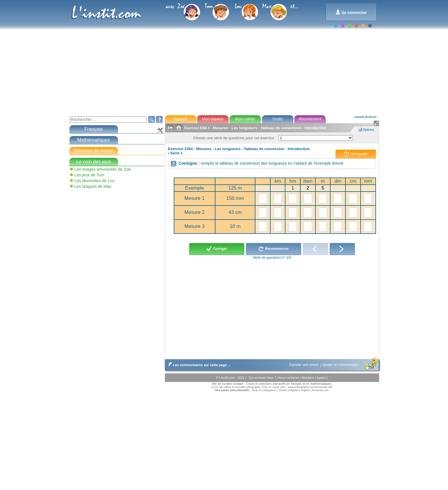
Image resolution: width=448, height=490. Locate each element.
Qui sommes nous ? (263, 378)
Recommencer (274, 249)
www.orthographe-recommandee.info (310, 387)
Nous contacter (289, 378)
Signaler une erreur (304, 365)
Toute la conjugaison (264, 390)
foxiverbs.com (320, 390)
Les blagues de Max (93, 186)
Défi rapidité (356, 154)
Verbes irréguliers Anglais (294, 390)
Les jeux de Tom (90, 175)
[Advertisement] (224, 69)
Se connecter (351, 12)
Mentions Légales (314, 378)
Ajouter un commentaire (341, 365)
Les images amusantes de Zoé (103, 169)
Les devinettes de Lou (95, 181)
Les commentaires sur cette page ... (198, 365)
